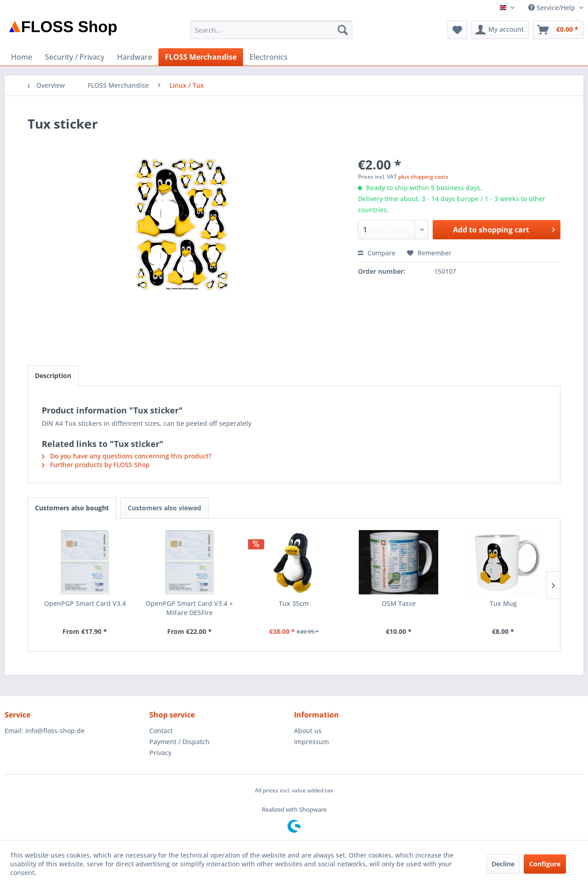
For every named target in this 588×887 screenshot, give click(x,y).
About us (308, 731)
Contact (161, 731)
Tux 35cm (294, 603)
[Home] (22, 57)
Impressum (311, 742)
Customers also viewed (164, 508)
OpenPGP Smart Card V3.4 (85, 603)
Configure (545, 864)
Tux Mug (503, 603)
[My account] (500, 30)
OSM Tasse (399, 603)
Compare (377, 253)
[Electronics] (269, 57)
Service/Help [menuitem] (553, 8)
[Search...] (271, 30)
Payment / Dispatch (179, 742)
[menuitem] (271, 30)
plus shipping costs (423, 177)
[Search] (343, 30)
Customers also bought (72, 508)
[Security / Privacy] (75, 57)
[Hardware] (135, 57)
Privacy (160, 753)
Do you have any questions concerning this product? (127, 456)
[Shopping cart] (558, 30)
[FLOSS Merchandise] (201, 57)
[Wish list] (457, 30)
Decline (503, 864)
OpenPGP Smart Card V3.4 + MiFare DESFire (189, 608)
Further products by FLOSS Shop (96, 465)
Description (53, 376)
